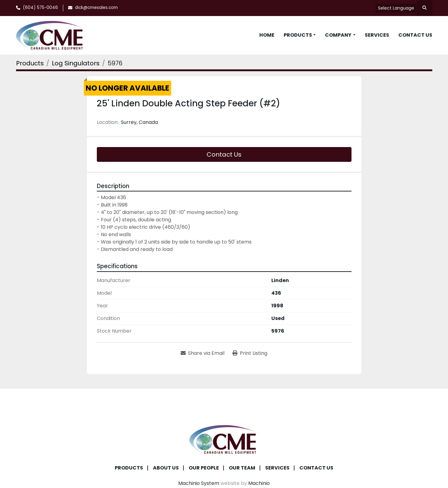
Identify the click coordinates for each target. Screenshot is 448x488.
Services (377, 35)
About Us (166, 468)
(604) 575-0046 (40, 8)
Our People (204, 468)
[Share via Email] (203, 353)
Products (298, 35)
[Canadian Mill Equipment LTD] (224, 439)
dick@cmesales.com (96, 8)
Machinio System (199, 483)
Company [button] (338, 35)
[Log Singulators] (76, 63)
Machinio (259, 483)
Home (267, 35)
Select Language (396, 8)
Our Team (242, 468)
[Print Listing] (250, 353)
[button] (300, 35)
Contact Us (415, 35)
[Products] (30, 63)
